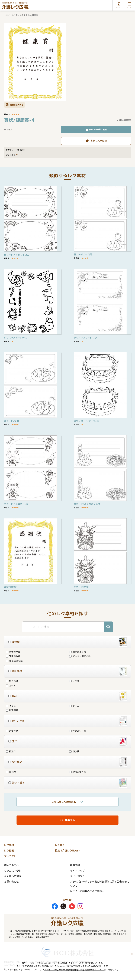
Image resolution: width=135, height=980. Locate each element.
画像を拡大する (16, 105)
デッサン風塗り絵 (80, 656)
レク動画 (9, 851)
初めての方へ (11, 865)
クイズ (11, 706)
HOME (7, 15)
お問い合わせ (11, 881)
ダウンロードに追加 (98, 129)
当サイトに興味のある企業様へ (87, 891)
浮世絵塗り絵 (14, 661)
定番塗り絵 (13, 652)
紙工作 (11, 751)
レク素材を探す (19, 15)
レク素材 (9, 845)
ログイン (118, 8)
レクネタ (60, 845)
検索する (70, 820)
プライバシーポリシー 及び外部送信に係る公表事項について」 (74, 969)
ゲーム (74, 706)
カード (19, 155)
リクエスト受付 (13, 871)
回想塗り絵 (13, 656)
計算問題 (12, 710)
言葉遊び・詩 (78, 731)
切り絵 (74, 751)
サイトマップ (77, 871)
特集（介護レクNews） (68, 851)
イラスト (75, 681)
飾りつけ (12, 681)
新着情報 (75, 865)
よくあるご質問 (13, 876)
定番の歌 (12, 731)
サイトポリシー (79, 876)
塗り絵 (11, 772)
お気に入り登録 (99, 141)
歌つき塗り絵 (78, 652)
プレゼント (10, 856)
